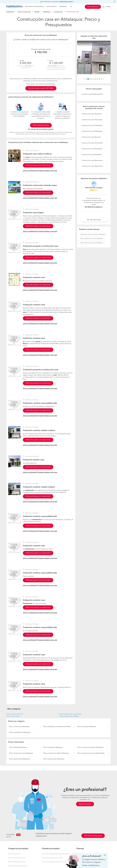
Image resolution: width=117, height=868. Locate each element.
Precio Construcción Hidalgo (69, 716)
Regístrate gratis (85, 804)
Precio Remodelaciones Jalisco (53, 858)
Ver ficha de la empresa (93, 207)
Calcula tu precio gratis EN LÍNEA (41, 88)
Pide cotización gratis (41, 125)
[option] (94, 57)
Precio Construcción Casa (17, 858)
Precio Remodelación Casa (17, 862)
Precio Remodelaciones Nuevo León (54, 862)
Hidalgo (37, 12)
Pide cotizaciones (93, 7)
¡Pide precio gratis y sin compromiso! (38, 165)
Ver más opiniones (94, 220)
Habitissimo (10, 12)
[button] (84, 79)
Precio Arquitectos (14, 854)
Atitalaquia (47, 12)
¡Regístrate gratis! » (67, 2)
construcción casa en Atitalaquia (93, 234)
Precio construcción (24, 12)
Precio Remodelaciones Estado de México (56, 854)
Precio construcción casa (15, 714)
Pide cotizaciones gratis (93, 836)
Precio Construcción (13, 716)
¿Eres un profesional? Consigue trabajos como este (40, 171)
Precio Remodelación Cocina (18, 866)
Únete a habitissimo (91, 865)
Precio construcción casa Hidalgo (70, 714)
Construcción (58, 12)
